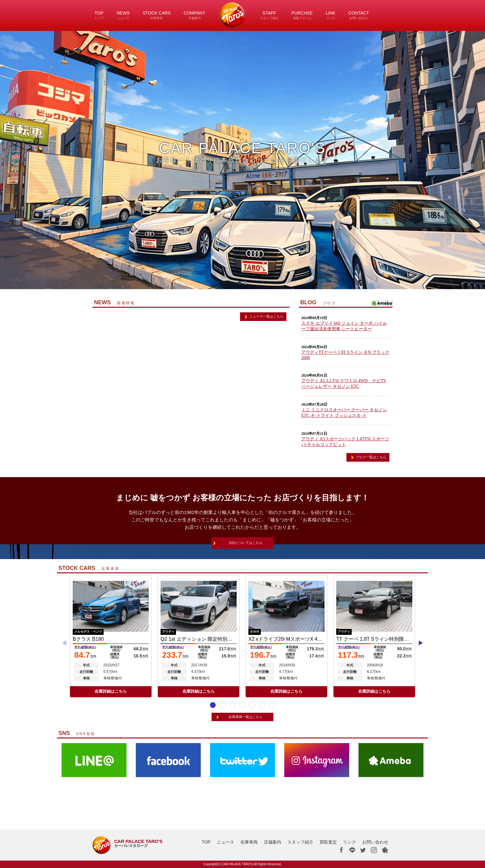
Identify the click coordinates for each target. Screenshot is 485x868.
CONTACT (359, 15)
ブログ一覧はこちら (371, 457)
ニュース (225, 842)
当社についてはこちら (246, 543)
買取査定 (328, 842)
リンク (350, 842)
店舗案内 (273, 842)
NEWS (123, 15)
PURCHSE (302, 15)
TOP (99, 15)
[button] (213, 705)
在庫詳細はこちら (111, 691)
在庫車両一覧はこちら (246, 717)
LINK (330, 15)
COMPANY (195, 15)
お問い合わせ (375, 842)
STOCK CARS (157, 15)
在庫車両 (249, 842)
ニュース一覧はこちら (266, 316)
